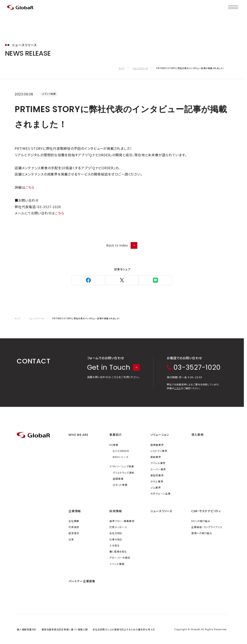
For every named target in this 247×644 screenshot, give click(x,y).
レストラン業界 (159, 451)
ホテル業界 (157, 481)
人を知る (114, 545)
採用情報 (116, 511)
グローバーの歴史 (120, 557)
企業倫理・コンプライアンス (207, 527)
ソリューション (160, 435)
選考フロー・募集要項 (122, 521)
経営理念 (74, 533)
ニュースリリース (161, 511)
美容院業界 (157, 475)
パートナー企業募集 (82, 581)
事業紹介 (116, 435)
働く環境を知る (118, 551)
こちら (30, 187)
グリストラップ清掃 (123, 473)
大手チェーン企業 (161, 493)
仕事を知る (116, 539)
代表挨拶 (74, 527)
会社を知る (116, 533)
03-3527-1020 (194, 367)
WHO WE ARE (78, 435)
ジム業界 (156, 487)
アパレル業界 (158, 463)
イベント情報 (117, 564)
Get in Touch (114, 367)
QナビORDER (121, 451)
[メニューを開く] (233, 7)
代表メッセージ (118, 527)
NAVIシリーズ (120, 457)
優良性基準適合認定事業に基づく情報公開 (65, 629)
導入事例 (197, 435)
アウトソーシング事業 (122, 466)
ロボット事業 (120, 485)
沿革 (71, 539)
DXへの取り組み (201, 521)
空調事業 (118, 479)
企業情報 (75, 511)
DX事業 (114, 445)
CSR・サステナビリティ (206, 511)
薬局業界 (156, 457)
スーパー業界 (158, 469)
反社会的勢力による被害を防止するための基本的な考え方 (124, 629)
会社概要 (74, 521)
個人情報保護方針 (27, 629)
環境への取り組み (202, 533)
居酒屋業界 (157, 445)
